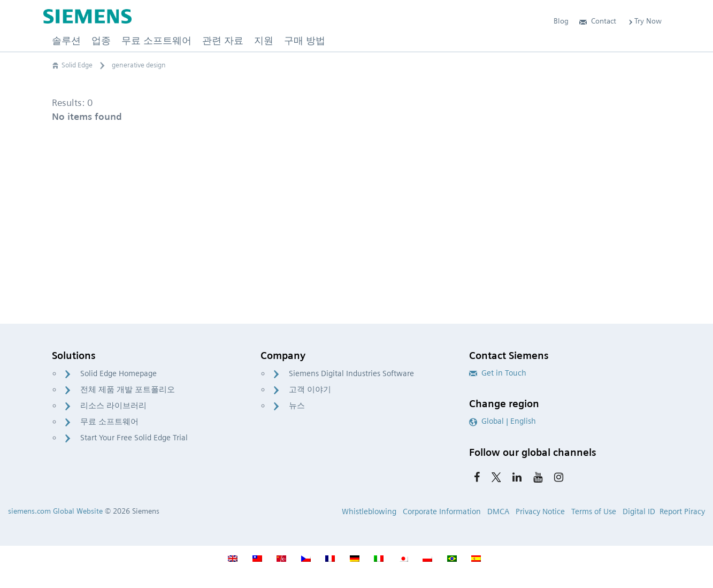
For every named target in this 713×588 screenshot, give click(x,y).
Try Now (644, 21)
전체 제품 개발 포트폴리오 (128, 390)
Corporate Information (442, 511)
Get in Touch (498, 373)
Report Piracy (682, 511)
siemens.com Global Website (55, 511)
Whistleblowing (369, 511)
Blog (561, 21)
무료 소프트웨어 (109, 422)
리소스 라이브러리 (113, 406)
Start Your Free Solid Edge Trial (134, 438)
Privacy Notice (540, 511)
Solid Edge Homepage (118, 373)
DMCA (498, 511)
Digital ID (639, 511)
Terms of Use (594, 511)
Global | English (503, 421)
